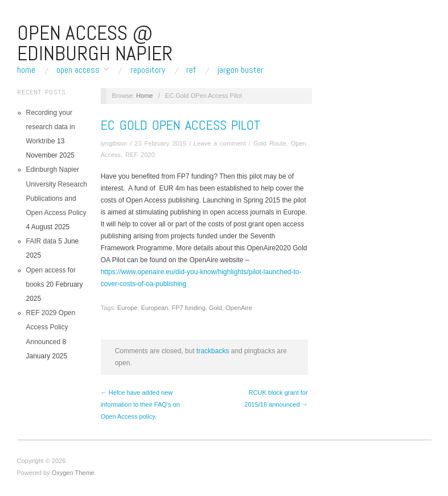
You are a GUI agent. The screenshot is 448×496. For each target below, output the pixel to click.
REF (191, 70)
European (155, 308)
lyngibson (114, 143)
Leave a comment (219, 143)
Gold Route (270, 143)
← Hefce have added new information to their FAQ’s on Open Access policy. (140, 404)
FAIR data (41, 241)
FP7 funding (188, 308)
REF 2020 (140, 155)
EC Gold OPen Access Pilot (181, 125)
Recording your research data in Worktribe (51, 127)
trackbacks (213, 351)
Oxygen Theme (73, 473)
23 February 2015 (160, 143)
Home (26, 70)
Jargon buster (241, 70)
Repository (148, 70)
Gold (215, 308)
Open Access (78, 70)
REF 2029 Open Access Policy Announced (51, 327)
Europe (127, 308)
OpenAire (239, 308)
